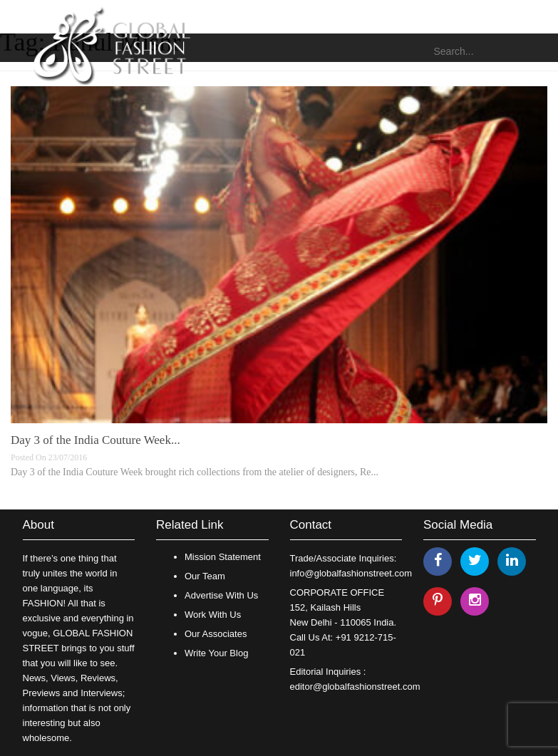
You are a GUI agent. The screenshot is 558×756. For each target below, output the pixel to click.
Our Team (205, 576)
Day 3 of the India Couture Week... (95, 440)
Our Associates (216, 634)
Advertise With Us (221, 595)
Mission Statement (223, 557)
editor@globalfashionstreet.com (355, 687)
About (38, 525)
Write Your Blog (216, 653)
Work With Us (213, 615)
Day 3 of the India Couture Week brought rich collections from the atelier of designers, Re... (195, 472)
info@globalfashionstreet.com (351, 573)
